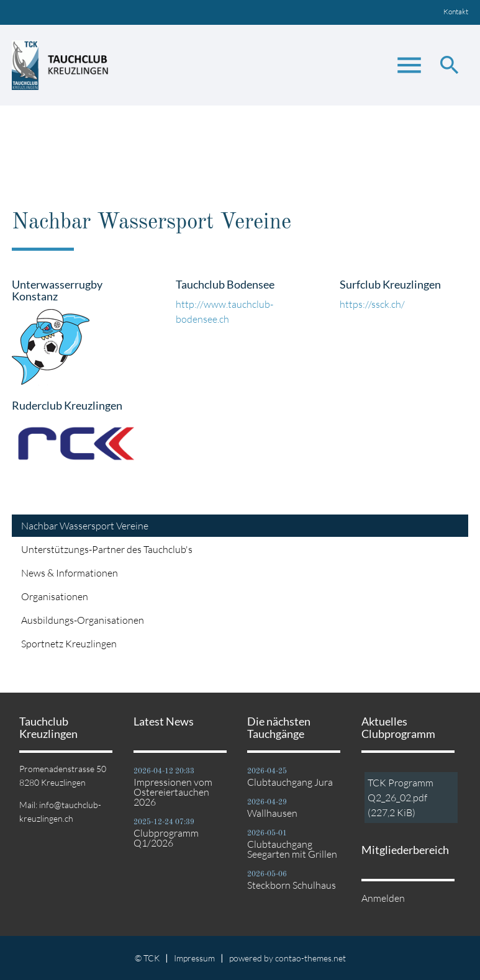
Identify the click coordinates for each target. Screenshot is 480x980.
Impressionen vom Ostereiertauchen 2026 (173, 792)
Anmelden (383, 898)
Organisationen (55, 596)
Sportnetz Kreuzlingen (69, 644)
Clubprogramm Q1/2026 (166, 838)
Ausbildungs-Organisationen (83, 620)
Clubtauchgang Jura (290, 782)
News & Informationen (70, 573)
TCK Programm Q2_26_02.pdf (401, 798)
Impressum (194, 958)
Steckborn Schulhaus (292, 885)
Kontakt (456, 11)
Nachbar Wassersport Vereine (85, 526)
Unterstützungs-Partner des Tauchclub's (107, 549)
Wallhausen (272, 813)
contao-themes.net (310, 958)
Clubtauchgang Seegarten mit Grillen (292, 849)
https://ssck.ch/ (372, 304)
